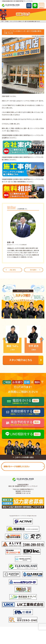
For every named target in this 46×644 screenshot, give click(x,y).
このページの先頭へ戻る (23, 457)
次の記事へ (35, 270)
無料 (36, 401)
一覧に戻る (11, 270)
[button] (5, 339)
